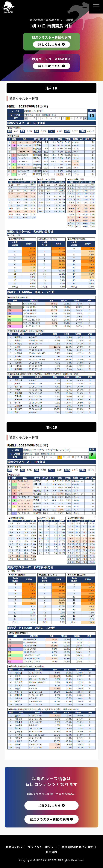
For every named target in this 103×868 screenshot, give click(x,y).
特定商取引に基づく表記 (77, 847)
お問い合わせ (14, 847)
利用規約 (51, 852)
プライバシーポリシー (42, 847)
